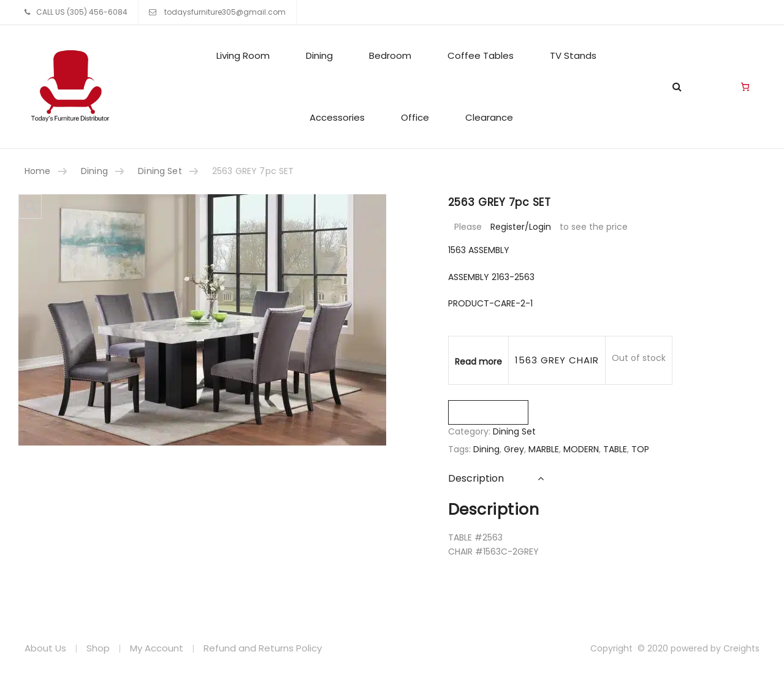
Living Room (243, 55)
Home (38, 171)
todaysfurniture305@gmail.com (224, 12)
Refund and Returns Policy (263, 648)
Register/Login (521, 227)
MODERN (581, 449)
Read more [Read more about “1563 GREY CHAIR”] (478, 362)
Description (476, 478)
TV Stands (573, 55)
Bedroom (390, 55)
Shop (98, 648)
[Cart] (745, 87)
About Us (45, 648)
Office (415, 117)
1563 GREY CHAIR (557, 360)
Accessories (337, 117)
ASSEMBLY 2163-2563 (491, 277)
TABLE (615, 449)
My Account (157, 648)
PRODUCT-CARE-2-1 (490, 303)
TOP (640, 449)
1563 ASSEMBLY (479, 250)
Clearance (489, 117)
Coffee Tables (481, 55)
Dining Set (160, 171)
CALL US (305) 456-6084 (82, 12)
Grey (514, 449)
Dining (319, 55)
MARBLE (544, 449)
